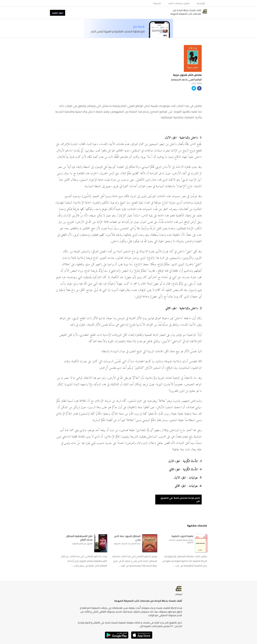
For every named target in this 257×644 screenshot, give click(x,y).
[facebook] (199, 89)
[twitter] (194, 89)
